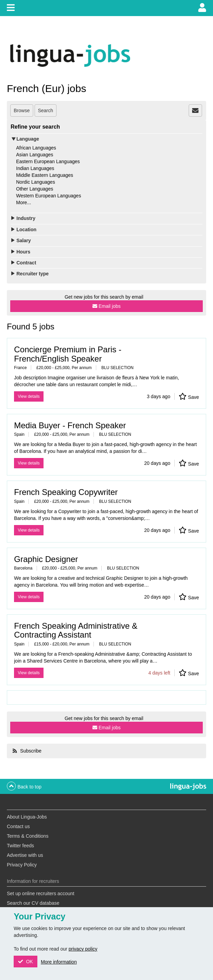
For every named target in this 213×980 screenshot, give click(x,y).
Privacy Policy (22, 865)
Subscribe (30, 751)
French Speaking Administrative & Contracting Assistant (76, 630)
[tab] (195, 110)
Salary (24, 240)
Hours (23, 252)
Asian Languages (35, 155)
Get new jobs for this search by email (104, 297)
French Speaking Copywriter (66, 492)
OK (29, 962)
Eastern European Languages (48, 161)
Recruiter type (33, 274)
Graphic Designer (46, 559)
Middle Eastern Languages (45, 175)
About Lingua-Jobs (27, 817)
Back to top (29, 787)
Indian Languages (35, 168)
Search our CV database (33, 903)
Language (28, 139)
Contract (26, 263)
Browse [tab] (22, 110)
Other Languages (35, 189)
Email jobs (110, 306)
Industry (26, 218)
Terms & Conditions (28, 836)
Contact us (18, 826)
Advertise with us (25, 855)
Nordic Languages (36, 182)
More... (24, 202)
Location (26, 230)
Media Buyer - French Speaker (70, 425)
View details (29, 396)
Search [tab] (46, 110)
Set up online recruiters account (41, 893)
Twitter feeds (20, 846)
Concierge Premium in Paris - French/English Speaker (68, 354)
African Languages (36, 148)
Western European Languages (49, 196)
